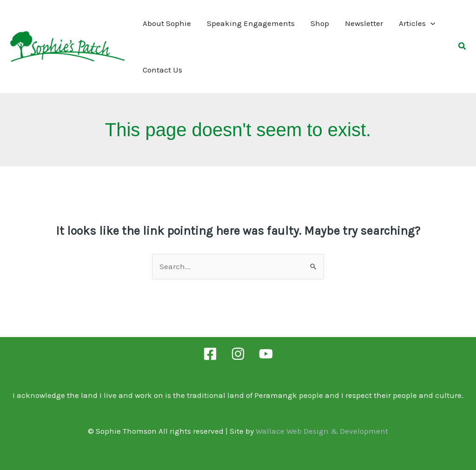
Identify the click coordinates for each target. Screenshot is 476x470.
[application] (430, 23)
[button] (463, 47)
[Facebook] (210, 354)
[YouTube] (266, 354)
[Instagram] (238, 354)
